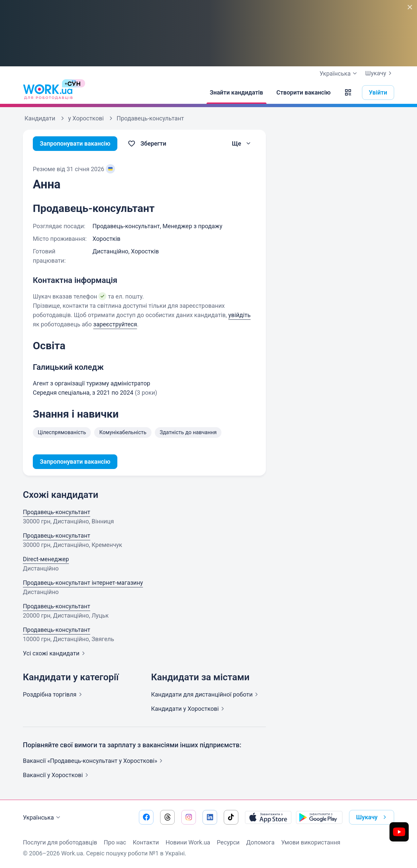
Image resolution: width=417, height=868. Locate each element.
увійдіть (239, 315)
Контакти (146, 842)
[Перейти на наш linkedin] (210, 817)
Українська (42, 818)
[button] (348, 93)
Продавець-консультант (57, 512)
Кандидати (206, 694)
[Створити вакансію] (304, 93)
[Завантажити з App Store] (268, 817)
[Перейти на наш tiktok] (231, 817)
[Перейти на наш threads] (167, 817)
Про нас (115, 842)
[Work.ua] (48, 93)
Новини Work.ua (188, 842)
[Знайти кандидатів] (237, 93)
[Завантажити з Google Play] (319, 817)
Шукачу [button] (372, 817)
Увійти (378, 92)
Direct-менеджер (46, 559)
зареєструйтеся (115, 324)
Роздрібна (54, 694)
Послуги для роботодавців (60, 842)
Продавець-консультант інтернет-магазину (83, 583)
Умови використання (311, 842)
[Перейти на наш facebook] (146, 817)
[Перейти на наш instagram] (189, 817)
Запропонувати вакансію (75, 143)
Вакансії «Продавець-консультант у (94, 761)
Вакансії (57, 775)
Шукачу (380, 73)
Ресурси (228, 842)
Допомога (260, 842)
